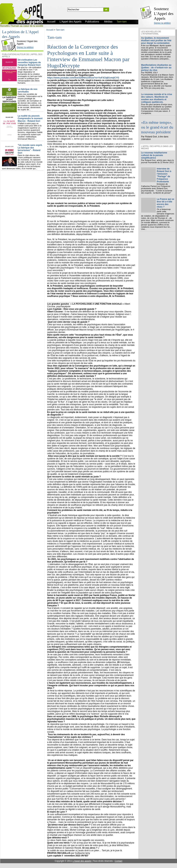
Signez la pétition (162, 23)
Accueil (50, 30)
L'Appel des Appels (10, 38)
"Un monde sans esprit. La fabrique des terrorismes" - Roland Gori (30, 149)
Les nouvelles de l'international (151, 33)
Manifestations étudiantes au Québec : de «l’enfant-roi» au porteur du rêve (156, 68)
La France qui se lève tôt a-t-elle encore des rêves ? (165, 203)
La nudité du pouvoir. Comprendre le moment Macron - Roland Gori (30, 118)
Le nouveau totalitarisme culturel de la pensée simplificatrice (154, 155)
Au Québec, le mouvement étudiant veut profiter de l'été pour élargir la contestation (156, 41)
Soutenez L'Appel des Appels (164, 14)
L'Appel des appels (82, 861)
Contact (119, 861)
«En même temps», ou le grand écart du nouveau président (157, 127)
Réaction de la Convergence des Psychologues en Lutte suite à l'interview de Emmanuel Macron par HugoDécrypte (88, 56)
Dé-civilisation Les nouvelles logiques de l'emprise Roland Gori (29, 62)
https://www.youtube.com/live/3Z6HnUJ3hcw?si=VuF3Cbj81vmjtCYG (83, 78)
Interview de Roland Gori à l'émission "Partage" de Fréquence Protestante (164, 175)
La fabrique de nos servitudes (28, 90)
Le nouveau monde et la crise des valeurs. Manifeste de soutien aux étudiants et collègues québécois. (157, 98)
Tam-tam (60, 30)
